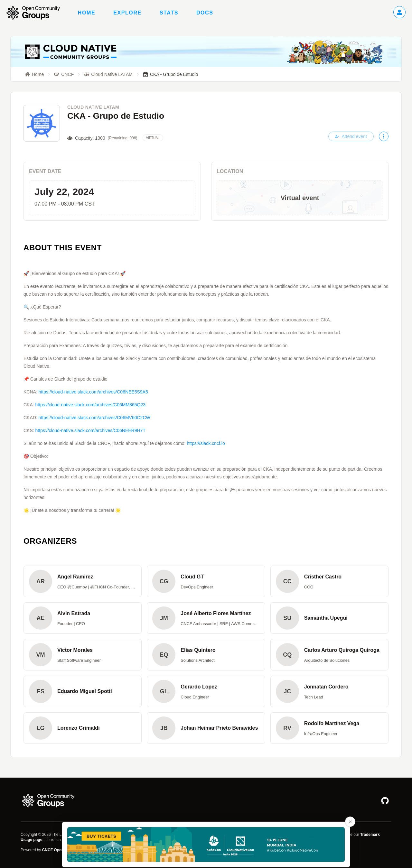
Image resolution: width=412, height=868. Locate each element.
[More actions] (384, 136)
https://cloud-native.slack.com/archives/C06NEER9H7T (90, 430)
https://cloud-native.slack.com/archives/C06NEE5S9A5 (93, 392)
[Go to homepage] (36, 13)
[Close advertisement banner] (350, 822)
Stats (169, 13)
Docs (205, 13)
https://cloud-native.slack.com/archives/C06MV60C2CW (94, 418)
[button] (83, 581)
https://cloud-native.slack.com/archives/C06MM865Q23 (90, 405)
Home (87, 13)
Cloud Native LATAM (93, 107)
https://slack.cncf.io (206, 443)
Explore (127, 13)
